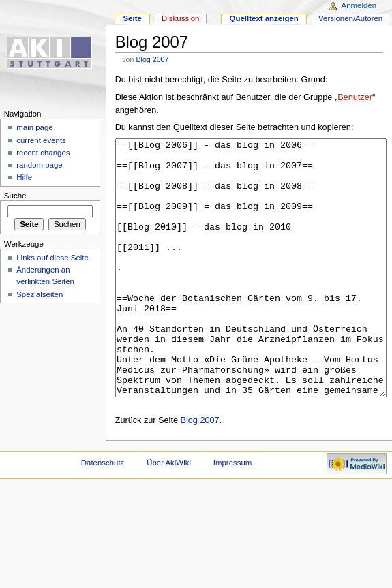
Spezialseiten (40, 294)
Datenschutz (103, 514)
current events (41, 140)
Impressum (233, 514)
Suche (15, 196)
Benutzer (355, 97)
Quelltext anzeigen (264, 18)
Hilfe (24, 177)
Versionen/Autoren (350, 18)
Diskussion (180, 18)
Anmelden (359, 5)
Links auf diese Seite (52, 258)
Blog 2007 (152, 59)
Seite (132, 18)
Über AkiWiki (169, 514)
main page (35, 127)
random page (40, 165)
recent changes (43, 153)
